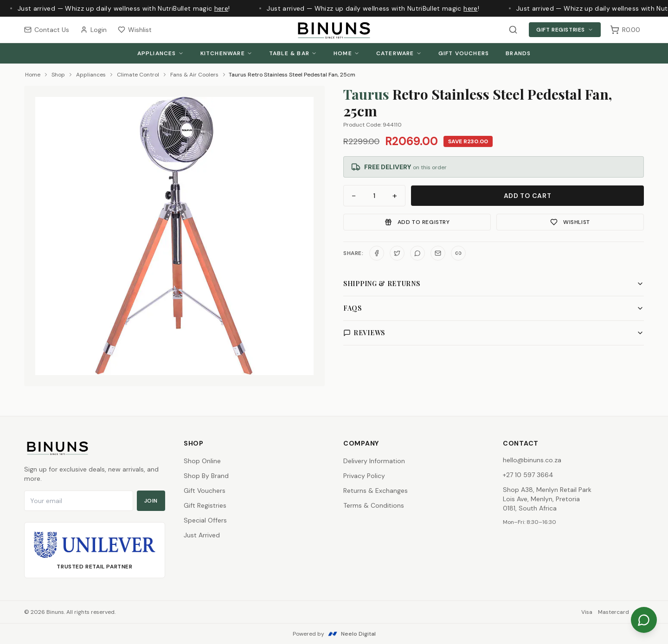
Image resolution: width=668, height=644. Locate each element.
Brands (518, 53)
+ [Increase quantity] (395, 196)
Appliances (161, 53)
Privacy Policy (364, 476)
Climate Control (138, 75)
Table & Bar (293, 53)
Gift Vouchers (464, 53)
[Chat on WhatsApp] (644, 620)
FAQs (494, 308)
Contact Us (47, 30)
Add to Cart (528, 196)
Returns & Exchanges (376, 491)
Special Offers (205, 520)
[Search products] (513, 30)
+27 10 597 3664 (528, 475)
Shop (58, 75)
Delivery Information (374, 461)
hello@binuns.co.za (532, 460)
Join (151, 501)
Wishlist (135, 30)
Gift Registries (565, 30)
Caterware (399, 53)
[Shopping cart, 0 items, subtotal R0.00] (625, 30)
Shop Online (202, 461)
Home (347, 53)
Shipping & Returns (494, 284)
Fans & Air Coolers (194, 75)
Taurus (366, 94)
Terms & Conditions (374, 505)
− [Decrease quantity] (354, 196)
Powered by (334, 634)
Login (93, 30)
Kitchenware (226, 53)
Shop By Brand (206, 476)
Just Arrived (202, 535)
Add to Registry (417, 222)
